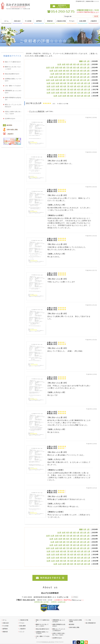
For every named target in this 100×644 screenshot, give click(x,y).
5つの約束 (28, 21)
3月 (85, 61)
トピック (22, 632)
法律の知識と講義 (12, 130)
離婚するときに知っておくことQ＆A (13, 68)
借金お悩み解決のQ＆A (12, 74)
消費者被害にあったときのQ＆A (13, 92)
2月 (85, 64)
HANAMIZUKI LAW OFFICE (48, 642)
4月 (78, 64)
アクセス (72, 21)
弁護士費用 (83, 21)
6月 (71, 64)
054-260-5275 (29, 600)
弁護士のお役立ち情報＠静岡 (75, 621)
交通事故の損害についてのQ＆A (13, 80)
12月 (59, 64)
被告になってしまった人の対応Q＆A (13, 106)
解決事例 (9, 125)
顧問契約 (39, 21)
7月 (68, 68)
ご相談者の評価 (61, 21)
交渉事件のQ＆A (10, 119)
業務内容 (50, 21)
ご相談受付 (93, 21)
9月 (68, 64)
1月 (88, 61)
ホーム (6, 21)
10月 (64, 64)
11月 (52, 68)
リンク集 (88, 620)
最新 (81, 61)
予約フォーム (77, 600)
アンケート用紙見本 (37, 111)
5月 (75, 64)
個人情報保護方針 (91, 623)
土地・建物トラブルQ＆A (13, 86)
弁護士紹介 (17, 21)
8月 (64, 68)
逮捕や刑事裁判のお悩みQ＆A (13, 99)
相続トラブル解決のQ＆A (13, 62)
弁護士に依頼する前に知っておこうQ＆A (13, 113)
